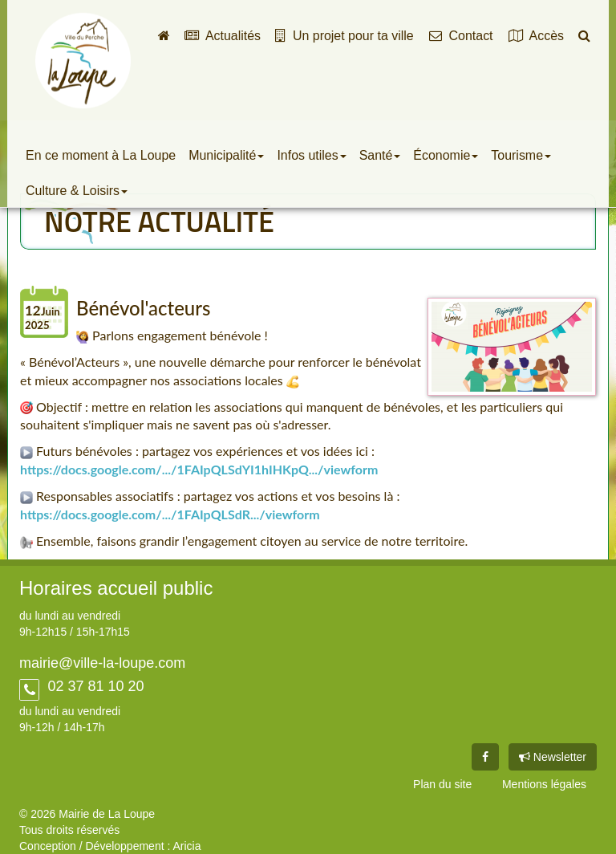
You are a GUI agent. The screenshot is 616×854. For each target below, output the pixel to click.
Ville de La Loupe (83, 60)
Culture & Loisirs (77, 191)
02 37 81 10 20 (93, 686)
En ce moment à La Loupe (101, 155)
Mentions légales (544, 784)
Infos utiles (311, 155)
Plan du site (442, 784)
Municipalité (226, 155)
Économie (446, 155)
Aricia (186, 846)
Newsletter (553, 757)
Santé (380, 155)
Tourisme (521, 155)
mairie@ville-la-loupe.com (102, 663)
